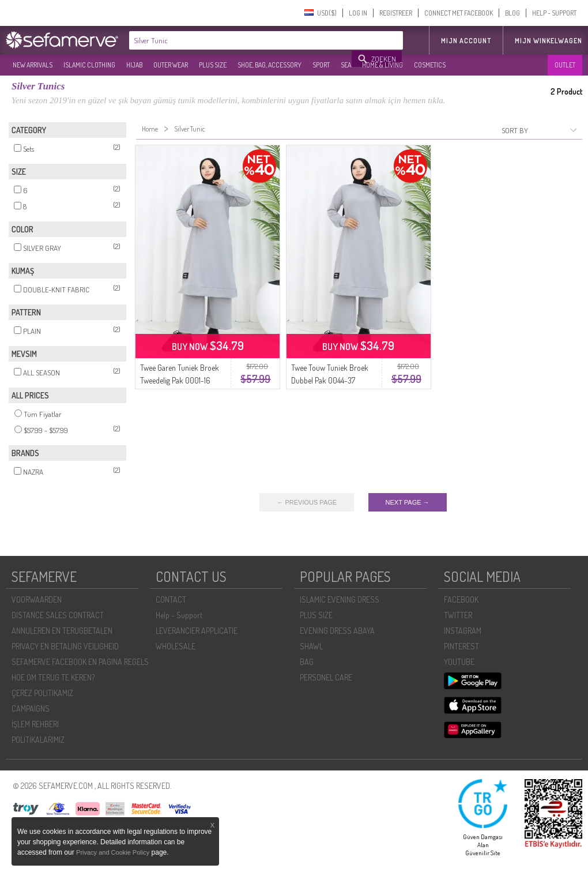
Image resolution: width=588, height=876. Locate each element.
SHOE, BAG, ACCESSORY (269, 65)
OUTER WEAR (171, 65)
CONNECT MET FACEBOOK (459, 13)
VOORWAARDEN (37, 599)
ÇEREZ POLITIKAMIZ (42, 693)
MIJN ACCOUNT (466, 41)
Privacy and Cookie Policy (113, 852)
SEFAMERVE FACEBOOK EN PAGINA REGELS (80, 662)
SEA (346, 65)
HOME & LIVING (382, 65)
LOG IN (358, 13)
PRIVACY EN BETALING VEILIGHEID (65, 646)
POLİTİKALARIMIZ (38, 740)
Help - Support (179, 615)
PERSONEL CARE (326, 677)
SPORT (321, 65)
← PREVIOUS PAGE (307, 502)
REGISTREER (396, 13)
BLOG (512, 13)
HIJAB (134, 65)
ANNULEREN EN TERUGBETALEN (62, 631)
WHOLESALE (176, 646)
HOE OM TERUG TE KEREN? (53, 677)
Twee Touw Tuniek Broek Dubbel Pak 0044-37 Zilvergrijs (330, 380)
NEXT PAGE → (408, 502)
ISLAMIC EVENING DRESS (340, 599)
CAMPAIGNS (31, 708)
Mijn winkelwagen (549, 41)
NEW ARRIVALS (33, 65)
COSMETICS (430, 65)
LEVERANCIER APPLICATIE (197, 631)
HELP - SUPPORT (554, 13)
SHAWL (311, 646)
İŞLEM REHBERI (35, 724)
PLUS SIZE (213, 65)
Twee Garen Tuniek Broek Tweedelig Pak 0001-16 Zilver (180, 380)
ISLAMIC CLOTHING (89, 65)
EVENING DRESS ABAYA (337, 631)
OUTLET (565, 65)
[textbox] (241, 40)
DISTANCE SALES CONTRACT (58, 615)
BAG (307, 662)
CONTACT (171, 599)
